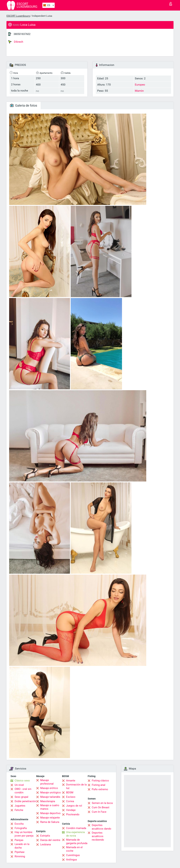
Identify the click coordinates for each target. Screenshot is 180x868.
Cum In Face (99, 812)
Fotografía (21, 828)
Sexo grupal (21, 797)
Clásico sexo (22, 781)
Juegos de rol (74, 806)
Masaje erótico (49, 788)
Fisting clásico (100, 781)
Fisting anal (99, 785)
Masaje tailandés (50, 797)
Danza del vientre (50, 840)
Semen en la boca (102, 803)
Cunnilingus (73, 855)
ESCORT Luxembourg (18, 16)
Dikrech (16, 42)
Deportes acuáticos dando (102, 827)
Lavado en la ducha (22, 846)
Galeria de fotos (24, 105)
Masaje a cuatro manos (50, 807)
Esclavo (71, 797)
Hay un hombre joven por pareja (24, 834)
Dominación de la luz (76, 786)
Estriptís (45, 836)
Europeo (140, 85)
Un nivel (19, 785)
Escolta (19, 824)
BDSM (70, 792)
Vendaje (71, 810)
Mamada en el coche (74, 849)
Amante (71, 781)
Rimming (20, 856)
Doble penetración (25, 801)
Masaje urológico (51, 792)
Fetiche (19, 810)
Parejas (19, 840)
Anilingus (72, 860)
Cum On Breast (101, 807)
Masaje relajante (50, 818)
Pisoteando (73, 814)
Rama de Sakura (50, 822)
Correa (70, 801)
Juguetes (20, 806)
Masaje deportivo (50, 813)
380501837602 (22, 34)
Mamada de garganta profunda (77, 841)
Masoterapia (48, 801)
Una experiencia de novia (75, 834)
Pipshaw (20, 852)
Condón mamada (76, 828)
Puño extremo (100, 789)
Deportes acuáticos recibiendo (98, 836)
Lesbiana (46, 844)
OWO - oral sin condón (23, 791)
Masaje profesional (47, 782)
